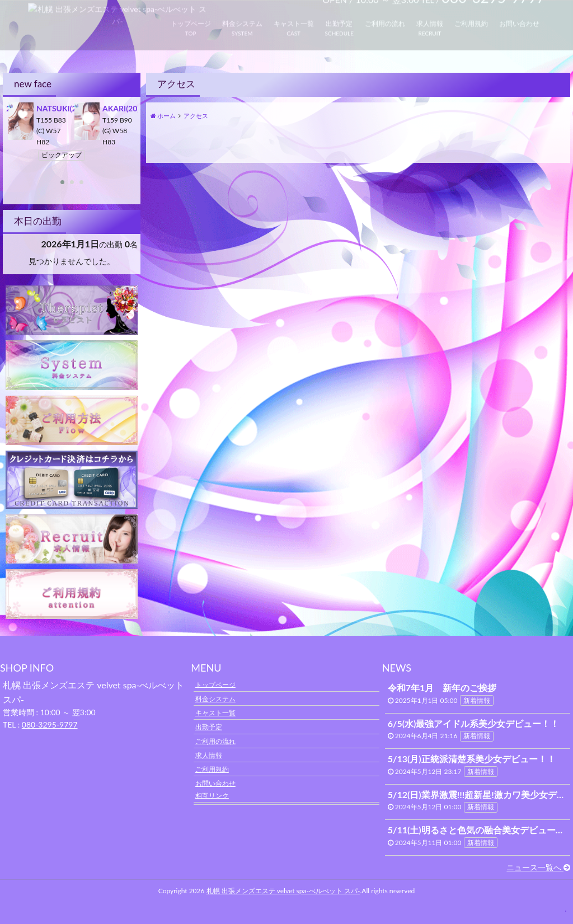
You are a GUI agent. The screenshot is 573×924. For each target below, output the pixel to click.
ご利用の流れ (215, 741)
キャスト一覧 (215, 713)
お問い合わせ (215, 783)
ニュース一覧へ (538, 867)
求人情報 (209, 755)
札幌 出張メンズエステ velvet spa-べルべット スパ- (283, 891)
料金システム (215, 699)
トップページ (215, 684)
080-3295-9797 (50, 724)
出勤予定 (209, 727)
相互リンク (212, 795)
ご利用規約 (212, 769)
